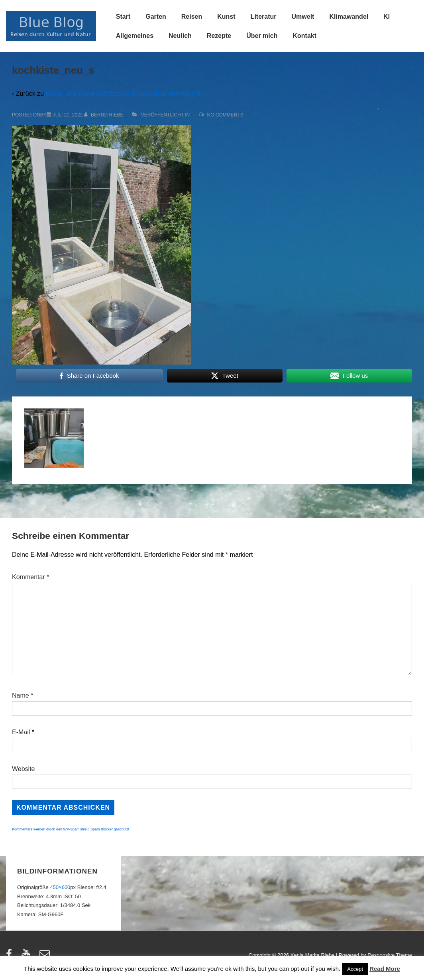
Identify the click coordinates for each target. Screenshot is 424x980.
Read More (385, 969)
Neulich (180, 36)
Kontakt (304, 36)
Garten (156, 17)
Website (24, 769)
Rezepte (219, 36)
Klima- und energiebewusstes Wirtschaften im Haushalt (124, 94)
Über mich (262, 36)
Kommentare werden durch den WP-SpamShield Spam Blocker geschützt (71, 829)
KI (387, 17)
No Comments (225, 115)
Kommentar (30, 577)
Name (21, 695)
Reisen (192, 17)
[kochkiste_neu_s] (68, 115)
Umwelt (303, 17)
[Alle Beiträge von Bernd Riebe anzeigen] (104, 115)
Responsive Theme (390, 955)
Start (123, 17)
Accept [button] (355, 969)
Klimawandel (349, 17)
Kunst (226, 17)
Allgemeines (135, 36)
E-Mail (21, 732)
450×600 (60, 887)
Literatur (264, 17)
